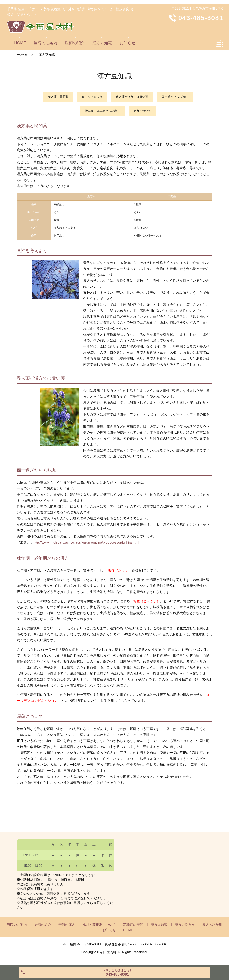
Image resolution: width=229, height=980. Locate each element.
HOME (22, 55)
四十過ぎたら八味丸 (178, 97)
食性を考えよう (90, 97)
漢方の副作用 (212, 927)
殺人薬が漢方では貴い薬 (133, 97)
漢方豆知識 (159, 927)
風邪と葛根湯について (99, 927)
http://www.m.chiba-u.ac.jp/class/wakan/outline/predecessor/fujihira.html (86, 544)
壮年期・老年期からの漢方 (101, 112)
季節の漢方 (67, 927)
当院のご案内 (17, 927)
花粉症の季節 (133, 927)
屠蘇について (144, 112)
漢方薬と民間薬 (54, 97)
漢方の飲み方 (185, 927)
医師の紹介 (43, 927)
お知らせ (109, 932)
